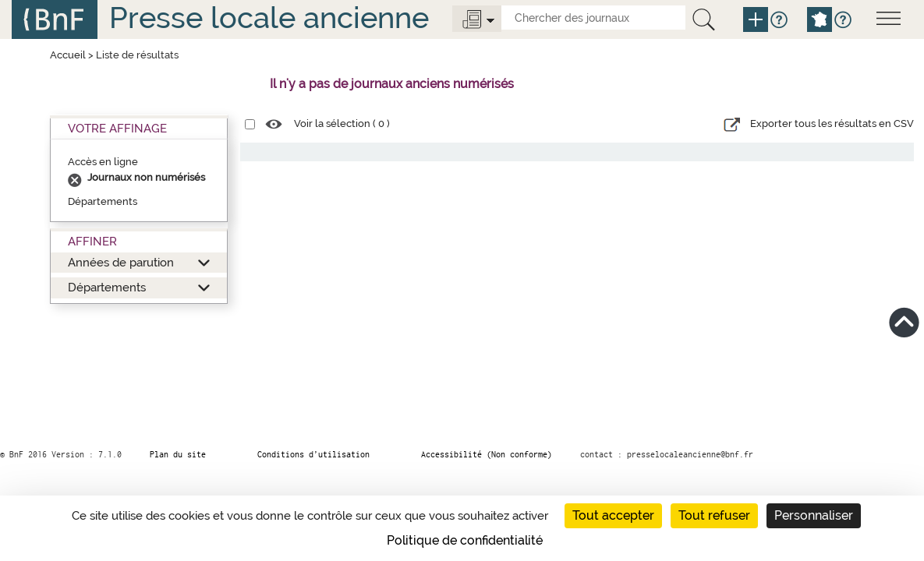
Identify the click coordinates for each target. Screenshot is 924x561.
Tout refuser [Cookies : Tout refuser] (714, 515)
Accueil (68, 55)
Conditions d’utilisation (313, 454)
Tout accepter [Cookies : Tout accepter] (613, 515)
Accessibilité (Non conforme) (487, 454)
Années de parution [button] (121, 262)
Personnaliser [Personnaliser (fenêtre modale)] (814, 515)
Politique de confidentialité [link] (465, 540)
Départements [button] (107, 287)
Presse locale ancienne (269, 18)
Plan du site (178, 454)
